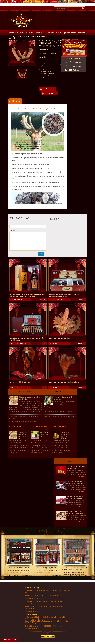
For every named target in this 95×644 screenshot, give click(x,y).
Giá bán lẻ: (42, 57)
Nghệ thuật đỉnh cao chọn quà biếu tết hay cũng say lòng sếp (74, 483)
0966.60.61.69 (10, 640)
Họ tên (12, 223)
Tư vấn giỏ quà (60, 391)
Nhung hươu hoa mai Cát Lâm (59, 338)
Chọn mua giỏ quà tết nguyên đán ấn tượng (58, 412)
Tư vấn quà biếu (26, 391)
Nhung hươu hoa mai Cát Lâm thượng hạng (64, 382)
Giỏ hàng (51, 93)
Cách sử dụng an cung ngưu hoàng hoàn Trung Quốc (60, 447)
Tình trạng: (42, 53)
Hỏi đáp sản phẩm (59, 427)
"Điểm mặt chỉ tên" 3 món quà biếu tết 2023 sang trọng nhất (75, 513)
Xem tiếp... (82, 477)
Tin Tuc (70, 461)
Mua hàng (49, 89)
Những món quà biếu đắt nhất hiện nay (23, 421)
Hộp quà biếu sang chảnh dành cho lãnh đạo (25, 412)
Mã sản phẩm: (44, 50)
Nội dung (12, 231)
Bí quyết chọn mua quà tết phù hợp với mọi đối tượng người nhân (74, 498)
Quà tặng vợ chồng (39, 427)
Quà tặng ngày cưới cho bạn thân (44, 434)
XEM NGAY (41, 300)
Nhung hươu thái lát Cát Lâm (20, 382)
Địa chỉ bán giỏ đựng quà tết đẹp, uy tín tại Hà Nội (60, 416)
